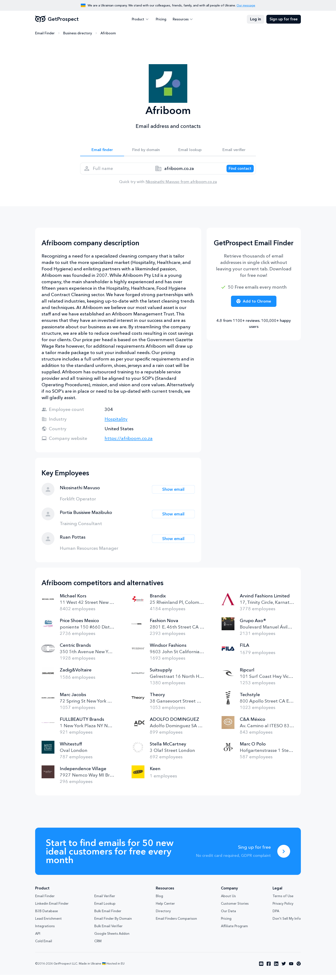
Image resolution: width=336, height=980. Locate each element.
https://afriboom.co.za (129, 443)
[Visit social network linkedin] (276, 969)
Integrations (45, 931)
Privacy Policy (283, 909)
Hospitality (116, 424)
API (38, 939)
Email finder (102, 151)
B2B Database (46, 916)
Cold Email (44, 946)
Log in (256, 19)
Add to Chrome (254, 306)
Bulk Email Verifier (108, 931)
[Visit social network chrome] (299, 969)
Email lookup (190, 151)
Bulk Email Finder (108, 916)
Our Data (228, 916)
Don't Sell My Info (287, 924)
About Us (228, 901)
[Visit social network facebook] (269, 969)
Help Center (165, 909)
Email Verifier (105, 901)
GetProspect (57, 19)
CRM (98, 946)
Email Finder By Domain (113, 924)
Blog (159, 901)
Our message (246, 5)
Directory (163, 916)
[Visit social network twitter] (284, 969)
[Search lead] (237, 172)
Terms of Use (283, 901)
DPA (276, 916)
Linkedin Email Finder (52, 909)
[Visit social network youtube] (291, 969)
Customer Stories (235, 909)
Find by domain (146, 151)
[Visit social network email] (261, 969)
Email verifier (234, 151)
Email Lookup (105, 909)
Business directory (78, 33)
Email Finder (45, 33)
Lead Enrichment (48, 924)
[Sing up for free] (284, 856)
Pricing (161, 19)
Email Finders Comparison (176, 924)
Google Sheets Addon (112, 939)
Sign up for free (284, 19)
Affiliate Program (234, 931)
